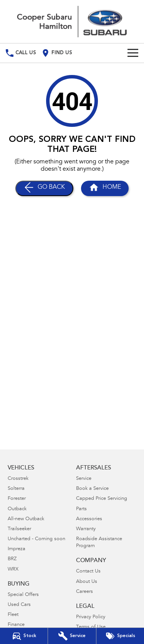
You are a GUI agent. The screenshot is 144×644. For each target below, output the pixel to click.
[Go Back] (44, 188)
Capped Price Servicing (102, 499)
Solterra (16, 489)
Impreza (17, 549)
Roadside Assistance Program (99, 543)
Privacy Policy (91, 617)
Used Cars (19, 605)
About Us (87, 582)
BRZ (12, 559)
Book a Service (92, 489)
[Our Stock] (24, 636)
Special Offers (23, 595)
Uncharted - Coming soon (36, 539)
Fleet (13, 615)
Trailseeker (19, 529)
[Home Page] (72, 22)
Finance (16, 625)
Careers (84, 592)
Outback (17, 509)
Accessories (89, 519)
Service (84, 479)
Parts (81, 509)
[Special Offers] (120, 636)
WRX (13, 570)
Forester (17, 499)
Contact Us (88, 572)
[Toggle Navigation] (133, 53)
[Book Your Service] (72, 636)
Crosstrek (18, 479)
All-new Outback (26, 519)
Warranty (86, 529)
